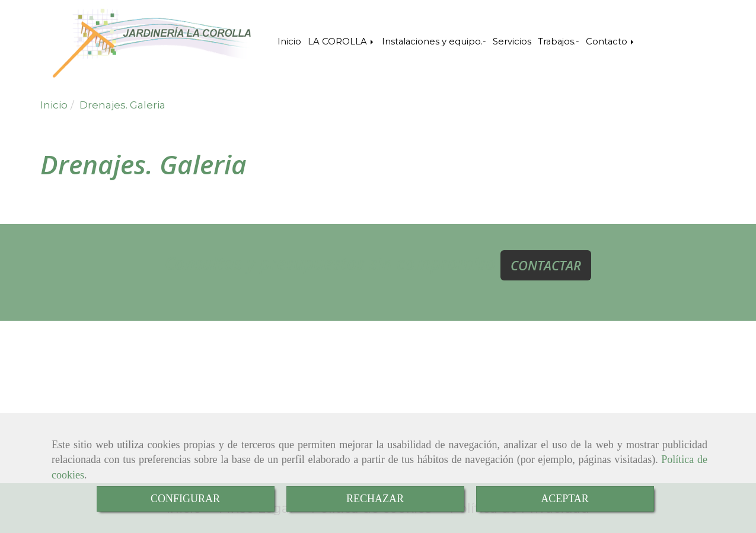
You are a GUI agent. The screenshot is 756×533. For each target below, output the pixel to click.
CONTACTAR (546, 265)
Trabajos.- (559, 42)
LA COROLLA (342, 42)
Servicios (512, 42)
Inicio (289, 42)
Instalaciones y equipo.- (434, 42)
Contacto (611, 42)
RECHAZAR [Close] (375, 499)
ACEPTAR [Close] (565, 499)
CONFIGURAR (185, 499)
